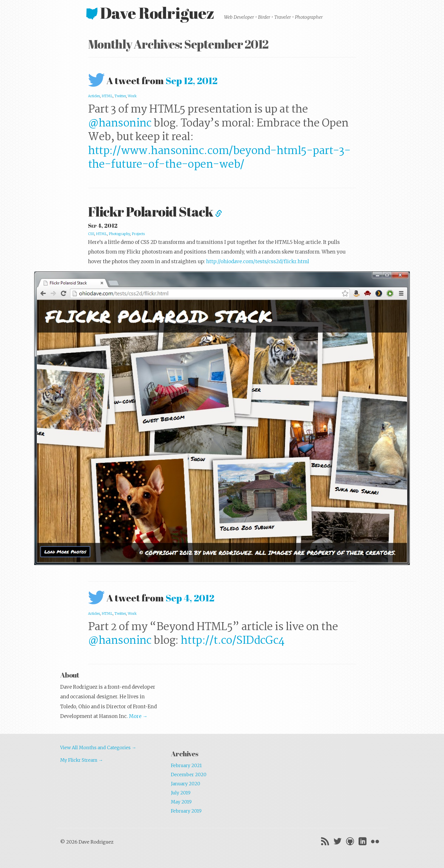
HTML (107, 96)
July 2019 (181, 793)
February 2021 (186, 765)
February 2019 (186, 811)
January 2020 (186, 784)
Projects (138, 234)
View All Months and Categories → (98, 747)
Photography (119, 234)
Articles (94, 96)
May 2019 (181, 802)
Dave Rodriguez (152, 13)
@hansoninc (120, 123)
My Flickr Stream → (82, 760)
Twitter (120, 96)
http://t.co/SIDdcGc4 (233, 641)
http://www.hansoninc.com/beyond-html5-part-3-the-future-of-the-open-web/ (219, 158)
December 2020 (189, 774)
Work (132, 96)
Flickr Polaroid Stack (155, 211)
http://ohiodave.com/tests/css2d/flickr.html (258, 261)
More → (138, 716)
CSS (91, 234)
